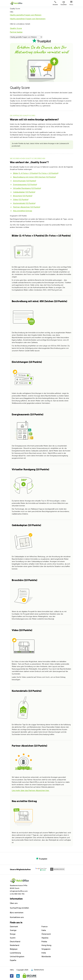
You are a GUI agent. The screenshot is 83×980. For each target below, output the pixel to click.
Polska (44, 942)
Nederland (15, 945)
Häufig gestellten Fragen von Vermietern (28, 19)
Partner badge (16, 32)
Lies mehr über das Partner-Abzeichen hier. (31, 790)
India (44, 953)
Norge (13, 934)
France (44, 927)
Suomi (13, 938)
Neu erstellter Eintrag (21, 211)
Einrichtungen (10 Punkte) (23, 181)
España (13, 960)
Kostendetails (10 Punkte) (23, 203)
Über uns (14, 903)
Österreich (46, 934)
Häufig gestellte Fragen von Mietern (26, 15)
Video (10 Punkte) (19, 200)
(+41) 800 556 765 (17, 894)
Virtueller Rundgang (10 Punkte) (25, 188)
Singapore (46, 949)
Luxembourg (15, 953)
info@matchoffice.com (19, 891)
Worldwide (46, 957)
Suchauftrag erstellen (19, 908)
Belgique (14, 949)
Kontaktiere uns (17, 917)
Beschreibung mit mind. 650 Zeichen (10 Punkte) (33, 177)
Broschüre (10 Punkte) (21, 196)
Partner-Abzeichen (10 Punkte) (25, 207)
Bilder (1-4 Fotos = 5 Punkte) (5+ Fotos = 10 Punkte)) (34, 173)
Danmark (14, 927)
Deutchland (15, 942)
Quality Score (16, 28)
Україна (45, 938)
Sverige (13, 930)
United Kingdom (17, 957)
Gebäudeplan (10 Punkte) (23, 192)
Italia (44, 930)
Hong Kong (46, 945)
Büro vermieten (17, 913)
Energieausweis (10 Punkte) (23, 185)
